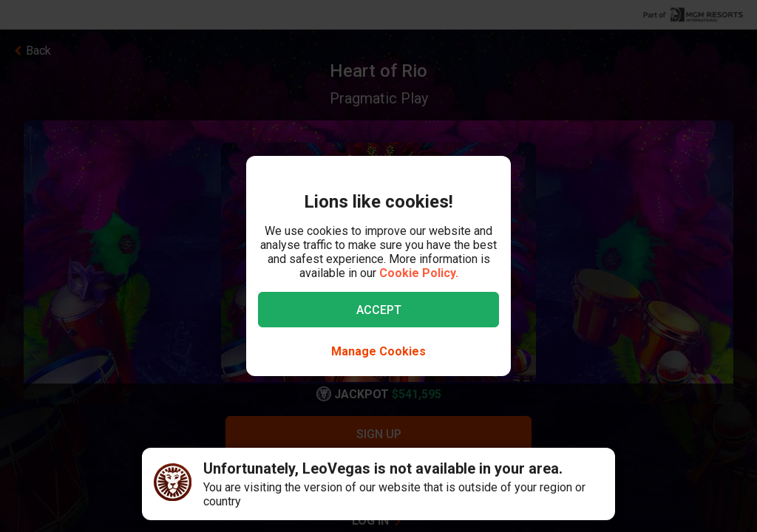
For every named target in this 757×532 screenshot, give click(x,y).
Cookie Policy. (419, 273)
